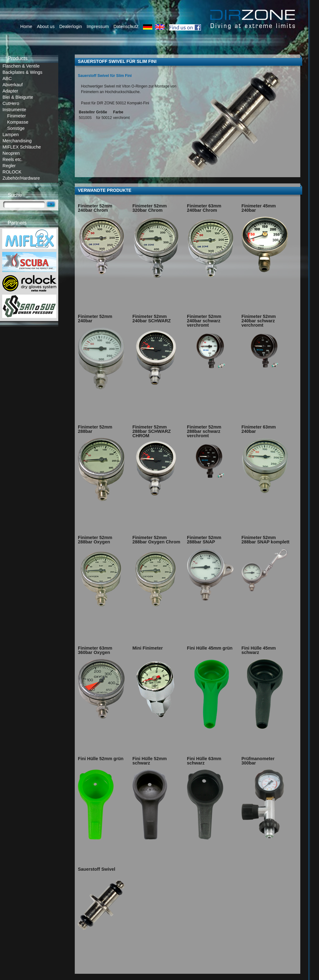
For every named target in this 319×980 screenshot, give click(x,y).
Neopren (11, 153)
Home (26, 26)
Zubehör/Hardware (21, 178)
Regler (9, 166)
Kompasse (18, 122)
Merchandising (17, 141)
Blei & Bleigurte (18, 97)
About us (46, 26)
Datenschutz (126, 26)
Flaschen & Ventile (21, 66)
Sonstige (16, 128)
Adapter (10, 91)
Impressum (98, 26)
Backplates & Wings (22, 72)
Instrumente (14, 110)
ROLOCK (12, 172)
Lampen (11, 135)
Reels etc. (12, 159)
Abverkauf (13, 85)
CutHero (11, 103)
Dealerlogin (71, 26)
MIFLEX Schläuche (22, 147)
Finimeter (17, 116)
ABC (7, 78)
